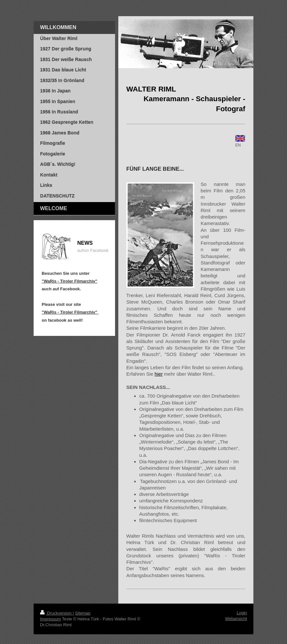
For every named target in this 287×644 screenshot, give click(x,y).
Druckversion (56, 613)
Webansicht (236, 619)
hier (159, 374)
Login (242, 613)
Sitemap (83, 613)
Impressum (50, 619)
